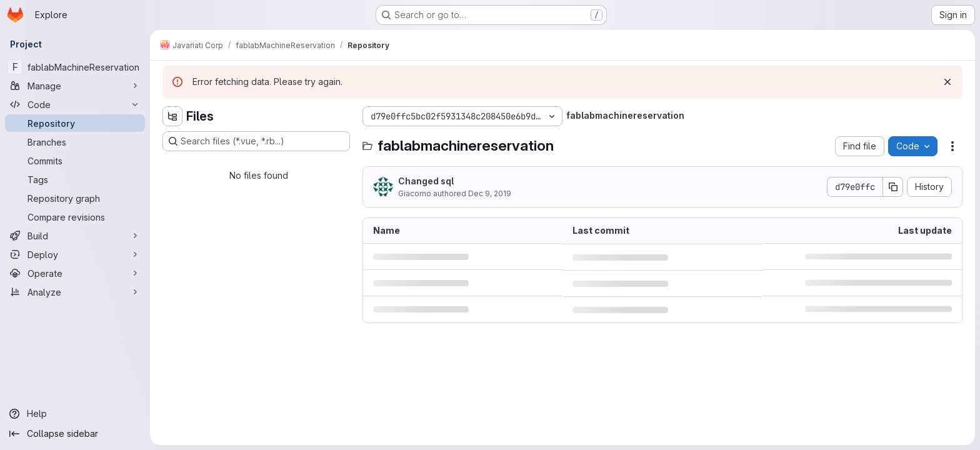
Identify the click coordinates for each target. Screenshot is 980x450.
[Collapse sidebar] (75, 434)
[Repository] (75, 123)
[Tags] (75, 179)
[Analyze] (75, 292)
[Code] (75, 104)
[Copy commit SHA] (893, 187)
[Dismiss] (947, 82)
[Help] (75, 414)
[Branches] (75, 142)
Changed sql (426, 181)
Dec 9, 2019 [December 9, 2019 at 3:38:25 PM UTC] (490, 193)
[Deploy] (75, 254)
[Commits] (75, 161)
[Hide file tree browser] (172, 116)
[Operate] (75, 273)
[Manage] (75, 86)
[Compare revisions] (75, 217)
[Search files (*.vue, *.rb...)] (256, 141)
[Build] (75, 236)
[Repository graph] (75, 198)
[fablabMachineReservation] (75, 67)
